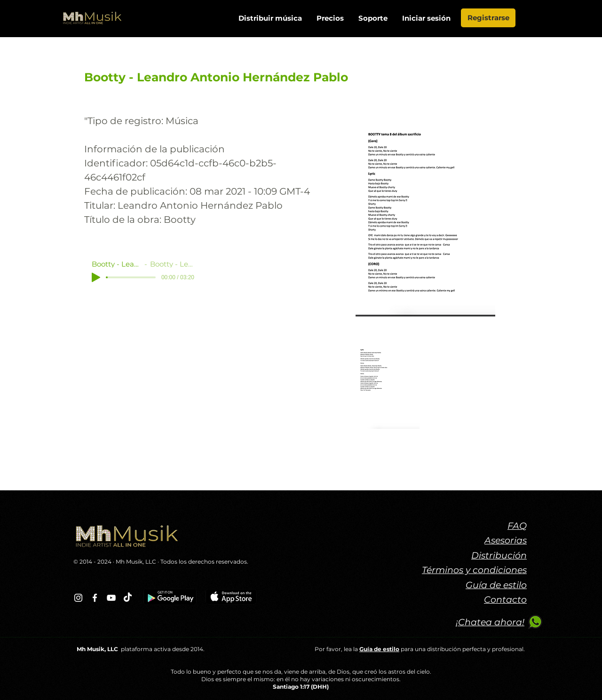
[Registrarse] (488, 18)
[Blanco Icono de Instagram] (78, 598)
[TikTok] (128, 598)
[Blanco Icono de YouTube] (111, 598)
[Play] (96, 277)
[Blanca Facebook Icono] (95, 598)
